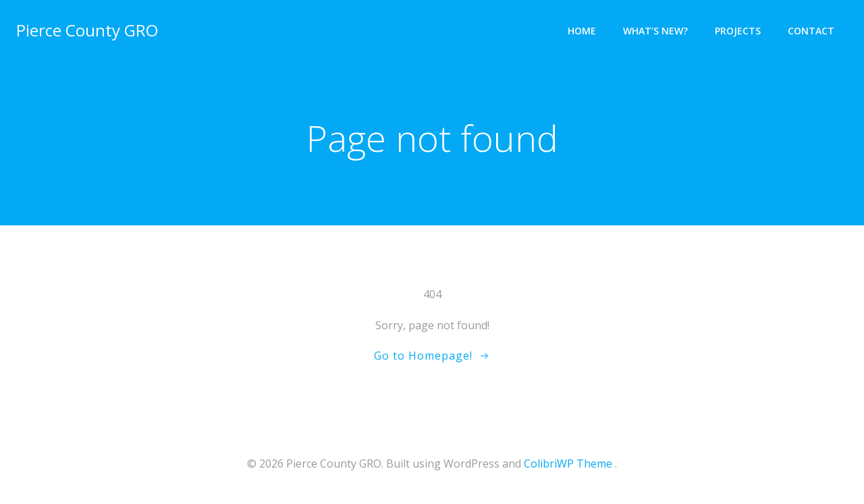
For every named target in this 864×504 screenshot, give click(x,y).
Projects (738, 31)
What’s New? (655, 31)
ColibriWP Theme (568, 464)
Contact (811, 31)
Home (582, 31)
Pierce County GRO (87, 30)
